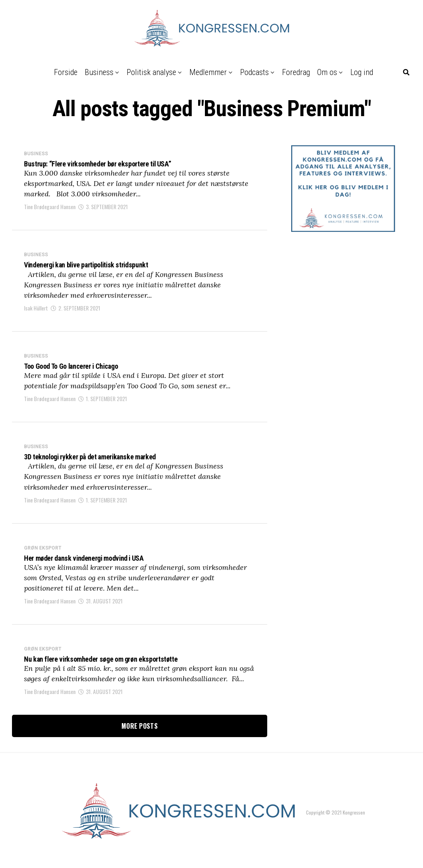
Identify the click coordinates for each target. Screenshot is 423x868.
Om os (327, 72)
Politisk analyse (151, 72)
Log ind (362, 72)
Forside (66, 72)
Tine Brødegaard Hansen (50, 209)
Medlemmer (208, 72)
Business (99, 72)
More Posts (140, 737)
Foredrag (296, 72)
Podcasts (254, 72)
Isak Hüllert (36, 311)
